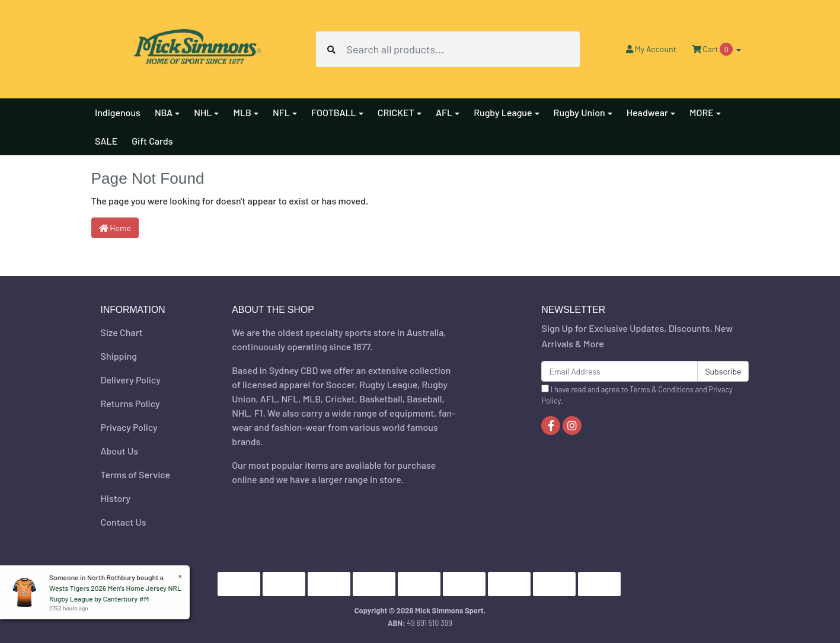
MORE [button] (702, 112)
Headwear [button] (647, 112)
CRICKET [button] (396, 112)
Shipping (119, 356)
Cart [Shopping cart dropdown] (713, 49)
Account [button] (651, 49)
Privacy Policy (129, 427)
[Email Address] (619, 371)
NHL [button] (203, 112)
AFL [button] (444, 112)
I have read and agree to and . (637, 395)
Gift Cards (152, 141)
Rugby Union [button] (579, 112)
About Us (119, 451)
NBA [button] (164, 112)
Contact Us (124, 522)
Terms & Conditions (662, 389)
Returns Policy (130, 403)
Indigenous (118, 112)
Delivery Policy (131, 380)
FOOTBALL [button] (334, 112)
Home (115, 228)
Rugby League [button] (503, 112)
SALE (106, 141)
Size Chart (122, 332)
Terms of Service (136, 474)
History (116, 498)
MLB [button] (242, 112)
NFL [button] (281, 112)
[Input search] (462, 49)
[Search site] (331, 49)
